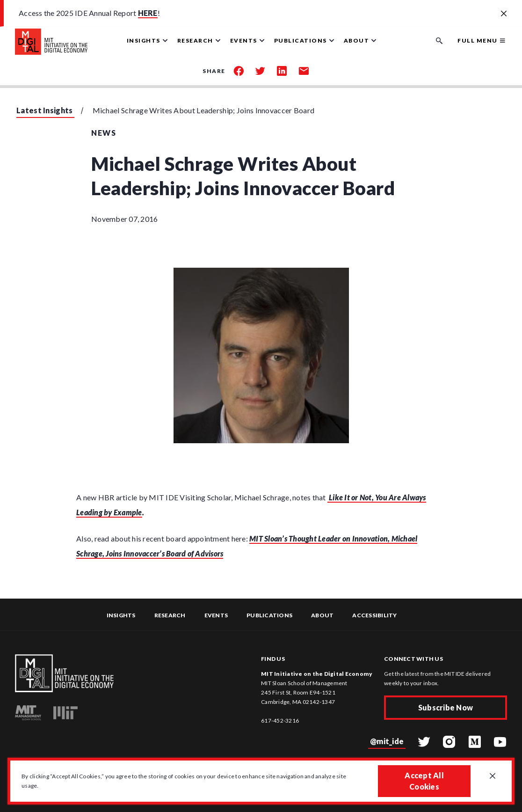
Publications (269, 615)
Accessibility (374, 615)
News (104, 133)
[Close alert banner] (504, 14)
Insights (121, 615)
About (322, 615)
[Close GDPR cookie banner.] (493, 776)
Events (216, 615)
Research (170, 615)
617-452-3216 (280, 721)
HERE (148, 13)
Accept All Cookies (424, 781)
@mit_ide (387, 741)
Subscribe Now (446, 707)
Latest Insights (45, 110)
